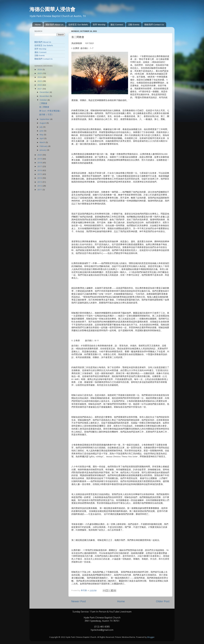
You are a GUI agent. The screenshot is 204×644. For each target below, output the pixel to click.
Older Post (163, 601)
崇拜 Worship (99, 25)
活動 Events (134, 25)
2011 (40, 190)
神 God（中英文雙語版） (50, 111)
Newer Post (79, 601)
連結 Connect (117, 25)
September (45, 119)
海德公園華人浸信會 (52, 9)
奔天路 (84, 590)
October (44, 100)
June (42, 131)
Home (38, 25)
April (42, 138)
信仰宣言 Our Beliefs (78, 25)
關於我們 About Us (55, 25)
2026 (40, 69)
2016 (40, 170)
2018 (40, 163)
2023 (40, 81)
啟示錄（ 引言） (46, 114)
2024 (40, 77)
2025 (40, 73)
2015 (40, 174)
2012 (40, 186)
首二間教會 (44, 107)
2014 (40, 178)
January (43, 150)
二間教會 (43, 103)
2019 (40, 159)
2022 (40, 85)
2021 (40, 89)
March (43, 142)
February (44, 146)
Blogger (151, 637)
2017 (40, 166)
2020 (40, 155)
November (45, 96)
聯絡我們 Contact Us (154, 25)
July (41, 127)
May (42, 135)
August (43, 123)
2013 (40, 182)
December (45, 92)
